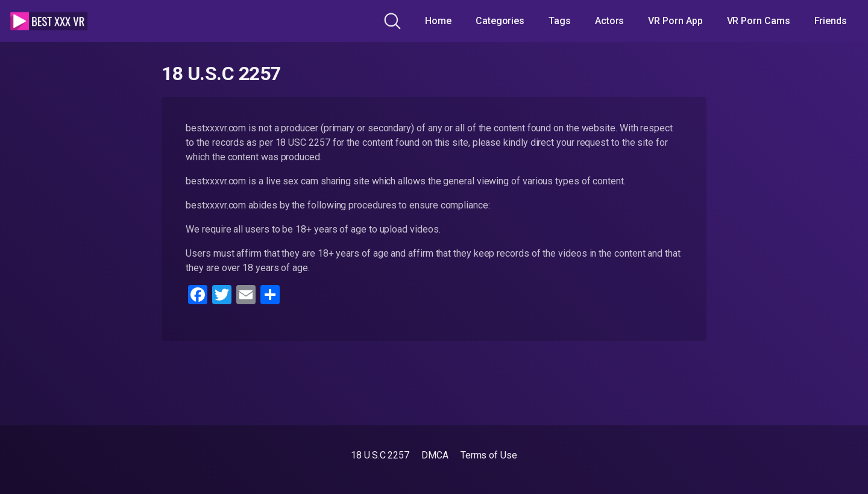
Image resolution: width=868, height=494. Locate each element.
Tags (560, 21)
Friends (831, 21)
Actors (610, 21)
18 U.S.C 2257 (380, 455)
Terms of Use (489, 455)
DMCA (435, 455)
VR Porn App (675, 21)
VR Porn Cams (759, 21)
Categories (500, 21)
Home (438, 21)
